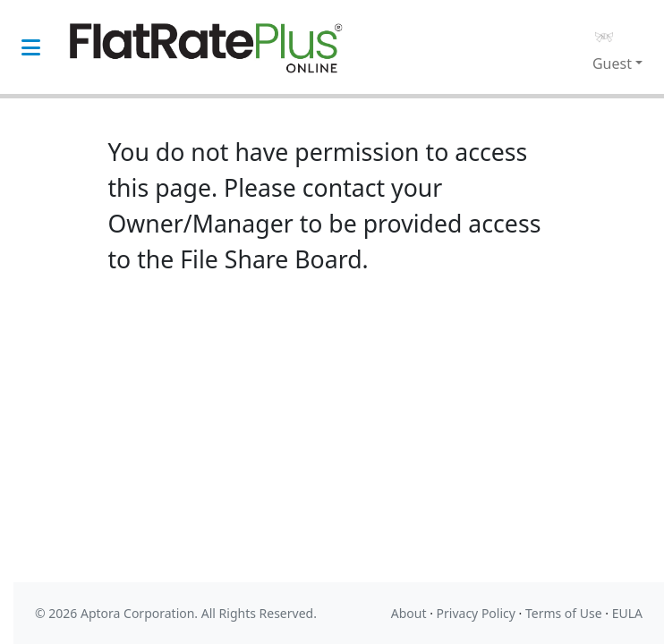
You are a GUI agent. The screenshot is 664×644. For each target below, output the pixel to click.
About (409, 613)
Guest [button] (612, 64)
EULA (627, 613)
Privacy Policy (476, 613)
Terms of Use (564, 613)
